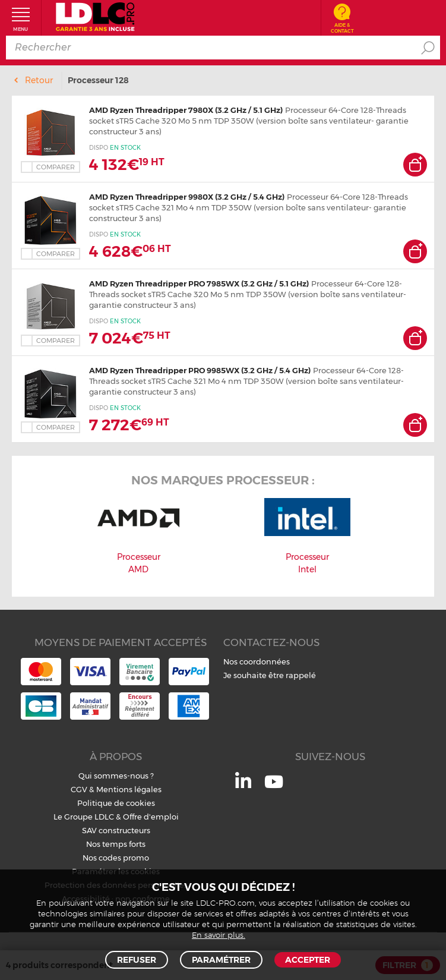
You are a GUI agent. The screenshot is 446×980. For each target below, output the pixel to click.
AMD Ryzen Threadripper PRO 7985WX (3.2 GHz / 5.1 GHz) (199, 283)
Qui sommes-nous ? (116, 776)
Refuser (137, 960)
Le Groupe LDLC (84, 817)
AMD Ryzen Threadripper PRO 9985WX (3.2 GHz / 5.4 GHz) (200, 370)
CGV (79, 789)
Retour (39, 80)
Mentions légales (129, 789)
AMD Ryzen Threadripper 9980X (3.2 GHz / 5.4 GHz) (187, 197)
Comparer (56, 167)
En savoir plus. (219, 936)
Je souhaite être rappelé (270, 675)
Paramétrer (221, 960)
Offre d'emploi (151, 817)
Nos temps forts (116, 844)
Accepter (308, 960)
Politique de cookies (116, 803)
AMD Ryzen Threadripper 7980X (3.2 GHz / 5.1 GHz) (186, 110)
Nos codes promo (116, 858)
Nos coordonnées (257, 661)
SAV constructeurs (116, 830)
